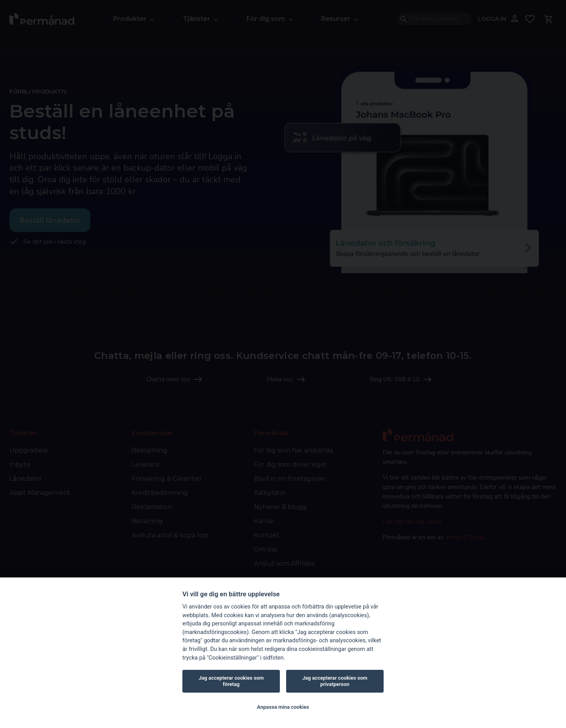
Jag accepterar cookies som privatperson (335, 681)
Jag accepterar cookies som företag (231, 681)
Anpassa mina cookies (283, 707)
